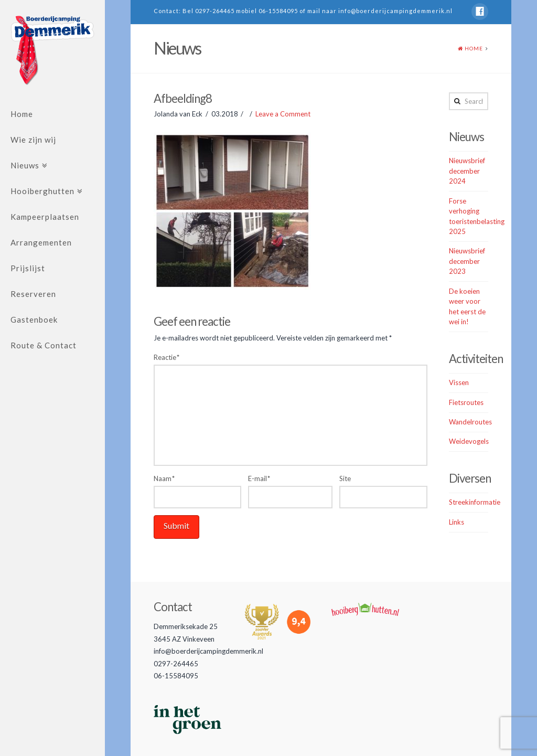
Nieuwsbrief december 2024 (467, 171)
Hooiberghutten (42, 191)
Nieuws (25, 165)
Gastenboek (34, 320)
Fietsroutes (466, 402)
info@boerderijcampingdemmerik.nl (395, 11)
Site (345, 478)
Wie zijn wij (33, 140)
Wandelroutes (470, 422)
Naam (164, 478)
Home (22, 114)
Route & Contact (44, 345)
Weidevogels (469, 441)
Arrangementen (41, 242)
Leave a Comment (283, 114)
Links (457, 522)
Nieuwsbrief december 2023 (467, 261)
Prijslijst (28, 268)
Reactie (167, 357)
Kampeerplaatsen (45, 217)
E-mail (259, 478)
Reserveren (33, 294)
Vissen (459, 382)
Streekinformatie (475, 502)
